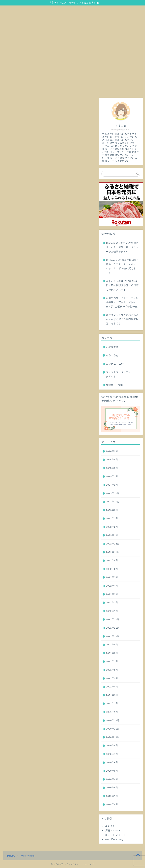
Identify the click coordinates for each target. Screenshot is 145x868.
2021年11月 (113, 628)
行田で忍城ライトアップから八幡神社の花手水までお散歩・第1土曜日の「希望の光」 (123, 302)
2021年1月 (112, 712)
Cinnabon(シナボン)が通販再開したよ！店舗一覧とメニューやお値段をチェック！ (122, 247)
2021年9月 (112, 645)
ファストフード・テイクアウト (118, 374)
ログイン (110, 826)
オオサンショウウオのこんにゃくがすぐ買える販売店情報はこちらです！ (122, 319)
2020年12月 (113, 720)
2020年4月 (112, 779)
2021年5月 (112, 678)
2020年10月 (113, 737)
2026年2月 (112, 451)
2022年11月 (113, 552)
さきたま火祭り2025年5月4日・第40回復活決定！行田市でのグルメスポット (122, 285)
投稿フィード (113, 830)
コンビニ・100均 (116, 364)
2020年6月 (112, 763)
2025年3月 (112, 468)
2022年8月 (112, 561)
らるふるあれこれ (116, 355)
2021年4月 (112, 687)
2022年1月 (112, 611)
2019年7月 (112, 796)
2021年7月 (112, 661)
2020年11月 (113, 729)
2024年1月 (112, 485)
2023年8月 (112, 510)
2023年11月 (113, 502)
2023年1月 (112, 535)
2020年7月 (112, 754)
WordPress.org (114, 839)
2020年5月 (112, 771)
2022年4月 (112, 586)
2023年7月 (112, 518)
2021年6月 (112, 670)
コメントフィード (115, 835)
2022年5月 (112, 577)
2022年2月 (112, 603)
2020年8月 (112, 746)
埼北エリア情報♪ (115, 385)
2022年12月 (113, 544)
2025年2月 (112, 476)
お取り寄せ (112, 347)
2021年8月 (112, 653)
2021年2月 (112, 703)
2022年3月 (112, 594)
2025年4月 (112, 460)
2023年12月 (113, 493)
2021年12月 (113, 619)
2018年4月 (112, 804)
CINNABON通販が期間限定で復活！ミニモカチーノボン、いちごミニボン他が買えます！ (123, 266)
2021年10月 (113, 636)
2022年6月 (112, 569)
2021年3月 (112, 695)
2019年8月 (112, 788)
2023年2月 (112, 527)
